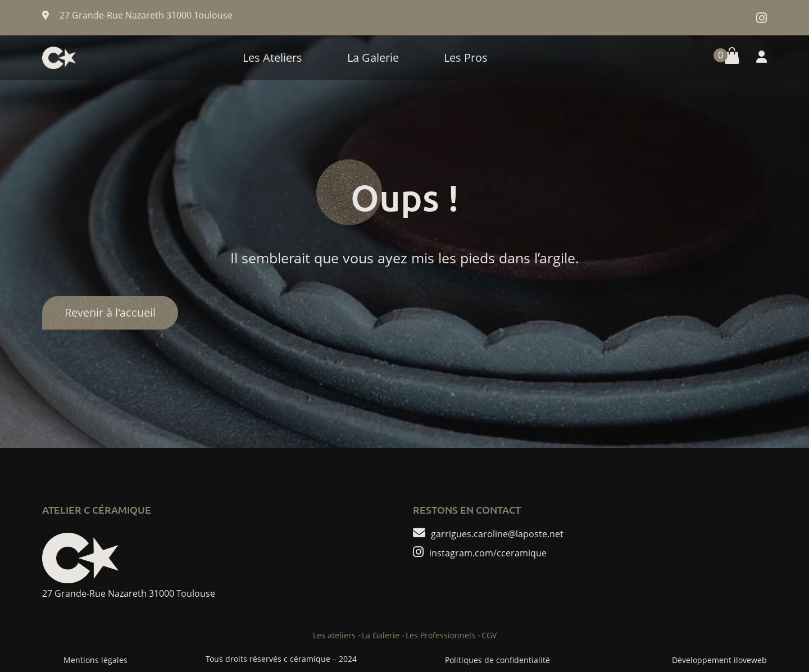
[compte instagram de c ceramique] (762, 18)
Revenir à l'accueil (110, 312)
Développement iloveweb (719, 660)
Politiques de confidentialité (497, 660)
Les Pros (466, 58)
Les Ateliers (272, 58)
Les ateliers (334, 635)
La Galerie (373, 58)
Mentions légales (96, 660)
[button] (724, 58)
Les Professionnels (440, 635)
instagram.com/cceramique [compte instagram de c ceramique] (488, 552)
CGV (489, 635)
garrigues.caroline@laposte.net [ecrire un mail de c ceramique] (497, 533)
